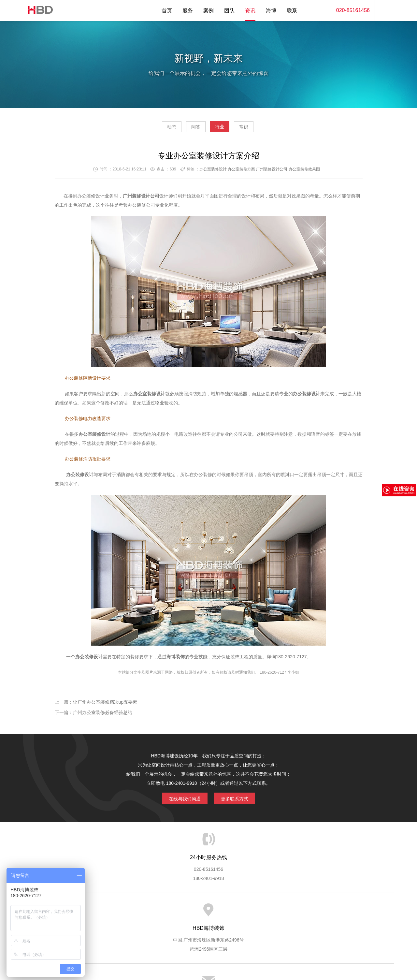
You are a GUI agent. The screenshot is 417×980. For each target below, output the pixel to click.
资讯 (250, 11)
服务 (188, 11)
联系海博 (315, 913)
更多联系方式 (239, 800)
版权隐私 (262, 913)
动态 (153, 129)
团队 (229, 11)
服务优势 (154, 913)
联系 (292, 11)
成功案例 (235, 913)
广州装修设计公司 (272, 172)
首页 (167, 11)
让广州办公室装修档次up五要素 (105, 705)
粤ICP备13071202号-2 (208, 956)
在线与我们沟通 (180, 800)
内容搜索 (384, 10)
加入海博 (289, 913)
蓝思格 (267, 947)
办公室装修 (145, 396)
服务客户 (208, 913)
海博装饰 (37, 10)
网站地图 (342, 913)
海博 (271, 11)
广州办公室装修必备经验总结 (103, 715)
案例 (208, 11)
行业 (226, 129)
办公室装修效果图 (304, 172)
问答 (190, 129)
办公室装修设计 (213, 172)
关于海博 (101, 913)
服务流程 (181, 913)
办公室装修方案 (241, 172)
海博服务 (127, 913)
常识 (262, 129)
